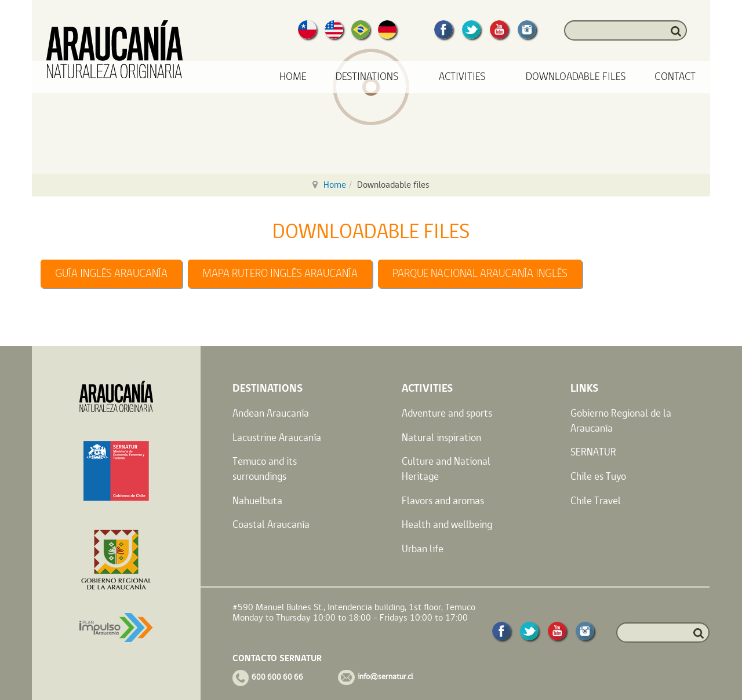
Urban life (423, 548)
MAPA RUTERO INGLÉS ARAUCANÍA (280, 274)
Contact (675, 77)
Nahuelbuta (257, 500)
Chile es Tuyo (598, 476)
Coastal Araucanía (271, 524)
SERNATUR (593, 452)
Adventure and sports (447, 413)
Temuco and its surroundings (265, 469)
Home (293, 77)
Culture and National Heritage (446, 469)
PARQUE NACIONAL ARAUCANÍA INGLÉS (480, 274)
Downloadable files (576, 77)
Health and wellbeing (447, 524)
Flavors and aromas (443, 500)
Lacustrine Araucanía (277, 437)
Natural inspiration (441, 437)
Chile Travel (596, 500)
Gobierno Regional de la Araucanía (621, 420)
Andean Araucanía (271, 413)
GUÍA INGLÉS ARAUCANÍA (111, 274)
